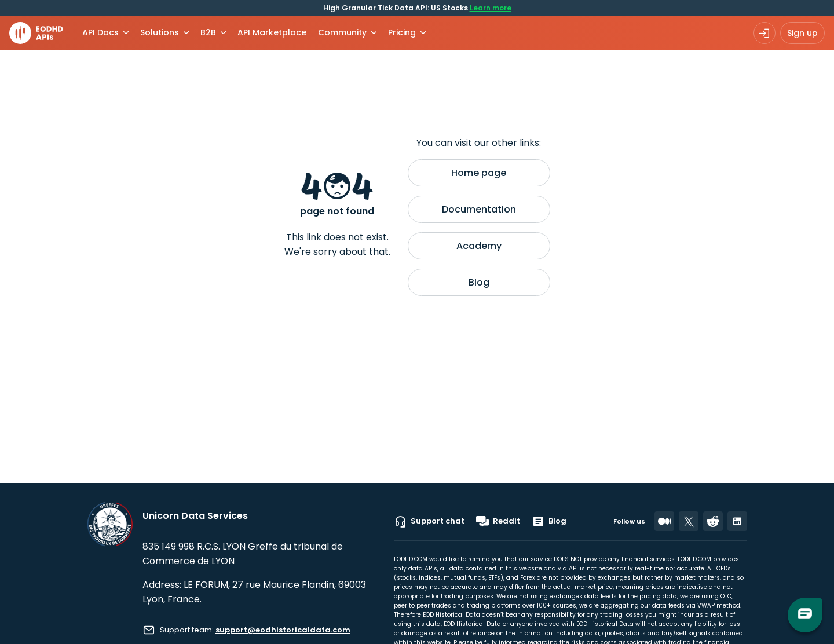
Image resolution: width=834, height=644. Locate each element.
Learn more (491, 8)
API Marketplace (272, 32)
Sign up (802, 33)
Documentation (479, 209)
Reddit (498, 521)
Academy (479, 246)
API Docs (100, 32)
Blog (479, 282)
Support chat (429, 521)
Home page (479, 173)
